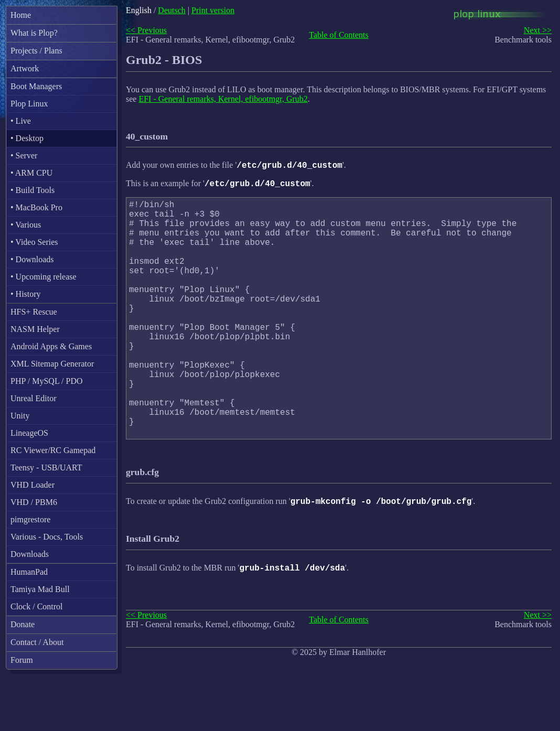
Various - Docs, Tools (47, 537)
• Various (26, 225)
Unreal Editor (34, 398)
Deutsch (171, 10)
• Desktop (27, 138)
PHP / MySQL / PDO (47, 381)
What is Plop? (34, 33)
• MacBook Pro (36, 207)
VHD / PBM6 (34, 502)
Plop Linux (29, 104)
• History (26, 294)
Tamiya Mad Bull (40, 589)
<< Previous (146, 30)
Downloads (30, 554)
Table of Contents (339, 35)
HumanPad (29, 572)
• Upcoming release (44, 277)
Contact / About (37, 642)
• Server (24, 155)
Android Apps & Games (51, 346)
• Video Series (34, 242)
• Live (21, 121)
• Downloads (32, 259)
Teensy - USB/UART (46, 467)
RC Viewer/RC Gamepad (53, 450)
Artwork (25, 68)
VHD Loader (33, 485)
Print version (213, 10)
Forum (22, 660)
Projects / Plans (36, 51)
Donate (23, 624)
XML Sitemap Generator (52, 364)
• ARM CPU (31, 173)
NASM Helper (35, 329)
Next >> (538, 30)
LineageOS (29, 433)
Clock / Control (37, 606)
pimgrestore (30, 519)
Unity (20, 416)
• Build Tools (33, 190)
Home (21, 15)
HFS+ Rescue (34, 312)
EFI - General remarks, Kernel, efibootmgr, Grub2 (223, 99)
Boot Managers (36, 86)
